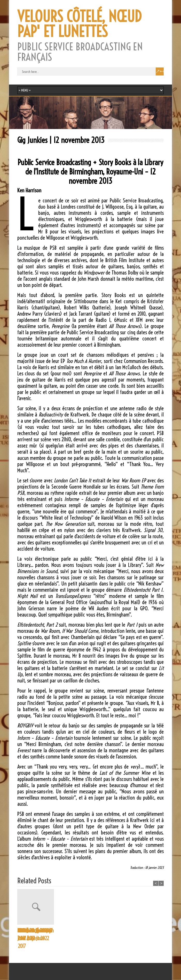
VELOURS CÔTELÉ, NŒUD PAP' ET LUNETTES (79, 24)
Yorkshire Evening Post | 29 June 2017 (149, 938)
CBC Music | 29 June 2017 (69, 934)
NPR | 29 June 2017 (112, 930)
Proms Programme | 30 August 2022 (35, 934)
